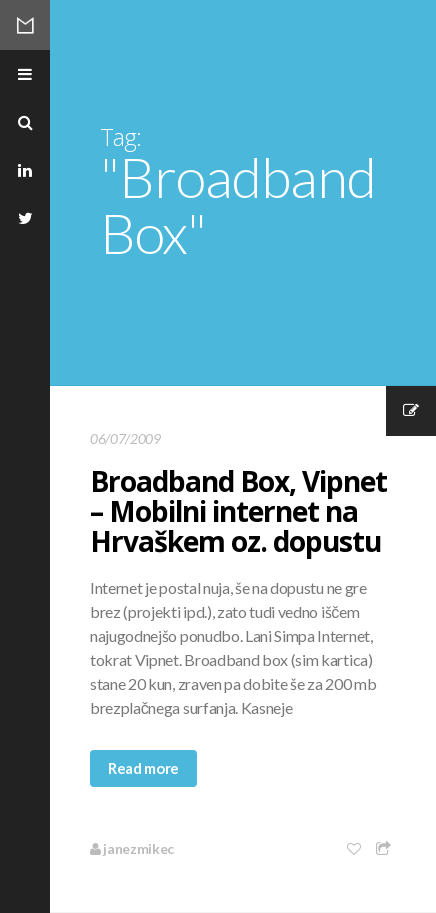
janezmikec (132, 848)
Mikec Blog (25, 25)
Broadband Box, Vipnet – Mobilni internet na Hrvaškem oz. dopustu (238, 511)
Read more (143, 768)
